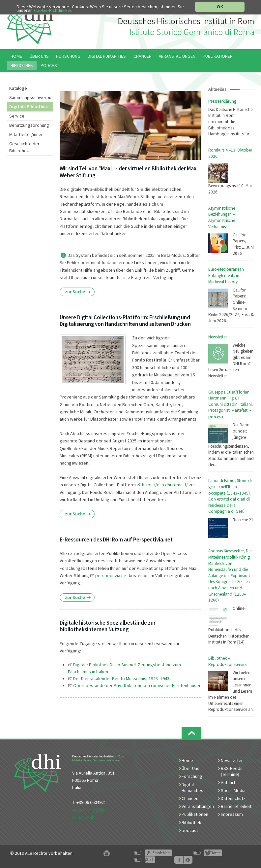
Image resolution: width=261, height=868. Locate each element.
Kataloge (18, 88)
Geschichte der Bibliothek (24, 147)
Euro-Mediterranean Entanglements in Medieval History (226, 275)
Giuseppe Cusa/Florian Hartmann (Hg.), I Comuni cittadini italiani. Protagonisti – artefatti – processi (231, 404)
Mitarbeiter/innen (26, 134)
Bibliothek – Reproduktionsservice (228, 661)
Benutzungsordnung (29, 125)
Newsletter (217, 337)
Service (17, 116)
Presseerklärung (222, 101)
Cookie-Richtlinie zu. (54, 11)
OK (220, 7)
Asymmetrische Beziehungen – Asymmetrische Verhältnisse (222, 217)
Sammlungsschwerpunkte (31, 97)
